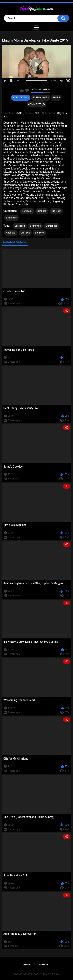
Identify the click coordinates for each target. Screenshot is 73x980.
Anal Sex (11, 233)
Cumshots (51, 226)
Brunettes (11, 218)
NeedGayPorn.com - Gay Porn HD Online (34, 974)
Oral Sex (42, 211)
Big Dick (56, 211)
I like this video (22, 91)
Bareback (27, 211)
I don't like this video (27, 91)
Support (44, 964)
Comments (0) (36, 104)
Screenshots (41, 98)
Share (56, 98)
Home (27, 964)
